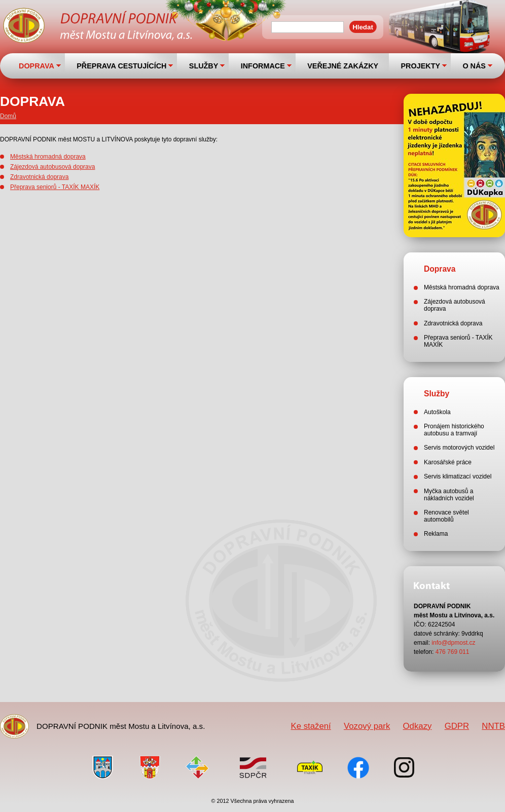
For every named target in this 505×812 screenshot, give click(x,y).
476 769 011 (453, 652)
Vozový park (367, 726)
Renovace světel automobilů (446, 516)
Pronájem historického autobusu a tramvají (454, 430)
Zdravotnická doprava (39, 177)
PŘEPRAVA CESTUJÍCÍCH (121, 66)
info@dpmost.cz (453, 643)
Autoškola (437, 412)
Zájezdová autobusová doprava (52, 167)
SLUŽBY (204, 66)
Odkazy (418, 726)
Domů (8, 116)
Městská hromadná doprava (48, 157)
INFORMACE (263, 66)
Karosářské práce (448, 462)
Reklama (436, 534)
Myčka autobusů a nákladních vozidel (449, 495)
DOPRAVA (37, 66)
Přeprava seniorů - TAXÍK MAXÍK (55, 187)
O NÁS (474, 66)
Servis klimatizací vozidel (458, 476)
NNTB (493, 726)
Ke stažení (311, 726)
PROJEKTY (420, 66)
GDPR (457, 726)
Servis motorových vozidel (459, 448)
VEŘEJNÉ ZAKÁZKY (343, 66)
